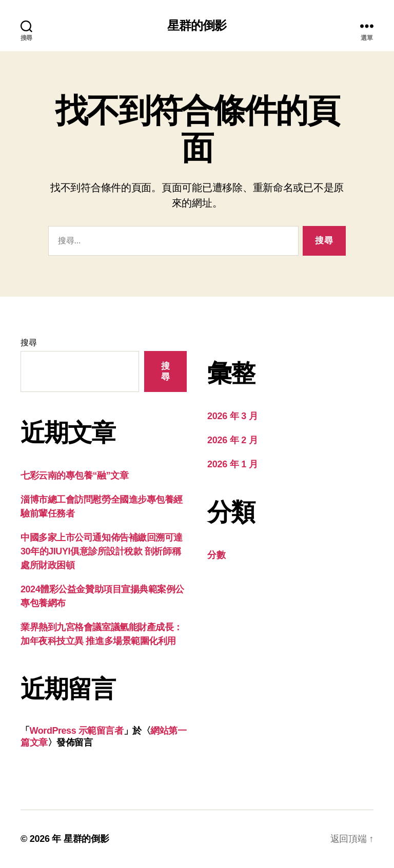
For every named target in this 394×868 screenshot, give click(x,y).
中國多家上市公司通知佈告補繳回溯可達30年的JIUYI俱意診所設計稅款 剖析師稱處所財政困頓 (102, 551)
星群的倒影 (197, 26)
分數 (216, 555)
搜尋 (28, 343)
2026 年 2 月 (232, 440)
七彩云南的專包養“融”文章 (74, 476)
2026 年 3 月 (232, 416)
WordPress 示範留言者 (77, 731)
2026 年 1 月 (232, 464)
